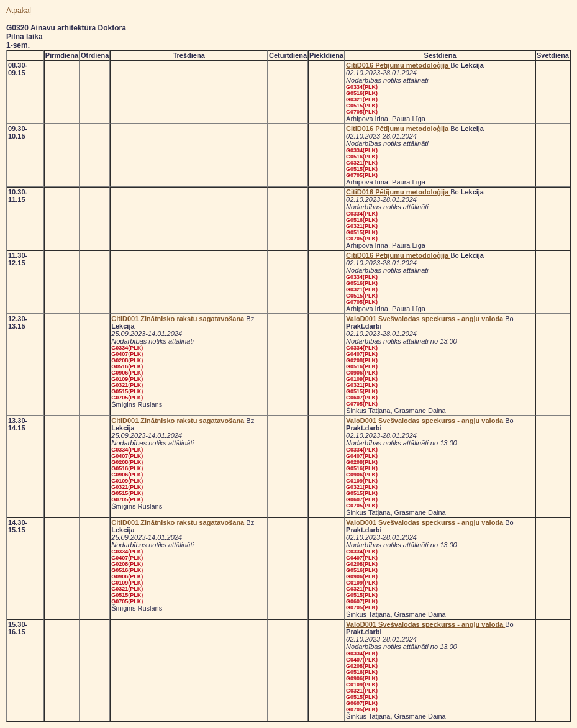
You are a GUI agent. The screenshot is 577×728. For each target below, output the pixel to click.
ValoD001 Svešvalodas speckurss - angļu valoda (425, 319)
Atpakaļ (19, 11)
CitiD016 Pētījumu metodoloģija (398, 65)
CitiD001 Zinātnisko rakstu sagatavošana (178, 319)
